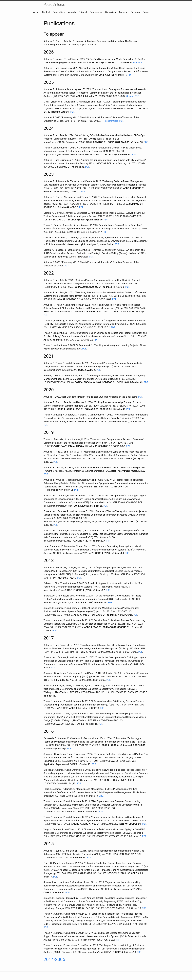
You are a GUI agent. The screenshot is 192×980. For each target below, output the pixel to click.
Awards (72, 12)
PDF (135, 63)
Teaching (123, 12)
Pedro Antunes (54, 5)
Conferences (96, 12)
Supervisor (111, 12)
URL (101, 796)
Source (130, 96)
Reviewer (135, 12)
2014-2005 (54, 959)
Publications (59, 12)
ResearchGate (111, 121)
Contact (46, 12)
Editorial (83, 12)
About (36, 12)
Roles (146, 12)
